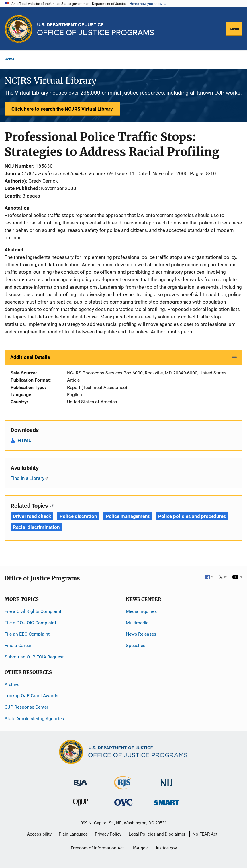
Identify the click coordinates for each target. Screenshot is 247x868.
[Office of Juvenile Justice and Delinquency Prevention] (81, 804)
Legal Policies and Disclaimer (157, 834)
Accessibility (39, 834)
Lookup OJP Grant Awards (31, 696)
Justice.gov (166, 848)
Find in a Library (30, 478)
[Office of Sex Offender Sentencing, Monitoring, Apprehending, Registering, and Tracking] (166, 801)
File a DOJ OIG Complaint (30, 623)
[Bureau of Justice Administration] (80, 780)
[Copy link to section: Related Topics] (51, 505)
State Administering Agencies (34, 719)
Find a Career (18, 645)
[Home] (96, 29)
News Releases (141, 634)
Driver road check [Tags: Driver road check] (32, 516)
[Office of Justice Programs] (19, 29)
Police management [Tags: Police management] (128, 516)
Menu (234, 29)
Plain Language (73, 834)
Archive (12, 684)
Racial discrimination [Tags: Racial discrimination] (36, 527)
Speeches (136, 645)
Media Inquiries (141, 611)
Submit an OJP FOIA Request (34, 657)
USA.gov (139, 848)
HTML (24, 440)
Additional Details (30, 357)
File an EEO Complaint (27, 634)
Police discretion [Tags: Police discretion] (78, 516)
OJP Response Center (26, 707)
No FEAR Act (205, 834)
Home (9, 59)
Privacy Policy (108, 834)
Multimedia (137, 623)
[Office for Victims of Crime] (123, 802)
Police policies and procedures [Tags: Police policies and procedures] (192, 516)
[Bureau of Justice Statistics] (123, 787)
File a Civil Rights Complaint (33, 611)
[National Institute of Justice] (166, 780)
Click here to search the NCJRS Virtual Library (62, 109)
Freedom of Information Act (97, 848)
